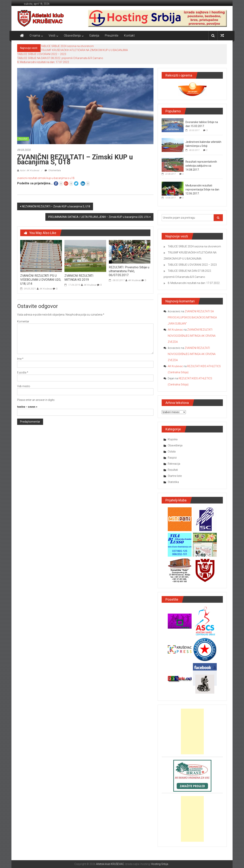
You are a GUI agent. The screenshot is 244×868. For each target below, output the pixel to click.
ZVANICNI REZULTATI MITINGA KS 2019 (79, 278)
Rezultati (23, 139)
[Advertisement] (192, 731)
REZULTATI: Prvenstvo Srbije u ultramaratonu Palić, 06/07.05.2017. (129, 271)
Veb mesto (24, 386)
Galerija (94, 36)
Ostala (172, 452)
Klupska (173, 439)
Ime (20, 359)
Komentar (23, 321)
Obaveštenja (72, 36)
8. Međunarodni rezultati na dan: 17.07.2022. (43, 62)
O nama (35, 36)
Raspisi (172, 458)
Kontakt (129, 36)
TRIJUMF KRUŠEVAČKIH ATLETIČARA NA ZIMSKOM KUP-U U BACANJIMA (84, 50)
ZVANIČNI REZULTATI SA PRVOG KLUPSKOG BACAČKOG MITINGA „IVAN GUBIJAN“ (192, 317)
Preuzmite (112, 36)
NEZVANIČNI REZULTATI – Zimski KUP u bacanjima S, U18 (56, 206)
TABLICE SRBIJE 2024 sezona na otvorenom (67, 46)
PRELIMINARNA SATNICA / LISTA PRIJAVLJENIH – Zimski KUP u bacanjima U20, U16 (98, 217)
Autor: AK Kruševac (30, 170)
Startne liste (175, 476)
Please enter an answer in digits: (36, 400)
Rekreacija (174, 464)
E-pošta (23, 372)
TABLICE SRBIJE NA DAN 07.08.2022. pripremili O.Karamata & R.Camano (60, 58)
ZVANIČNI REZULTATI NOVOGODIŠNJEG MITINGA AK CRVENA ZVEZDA (192, 336)
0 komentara (53, 170)
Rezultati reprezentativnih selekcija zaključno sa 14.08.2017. (201, 166)
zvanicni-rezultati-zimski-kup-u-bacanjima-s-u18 (46, 178)
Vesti (52, 36)
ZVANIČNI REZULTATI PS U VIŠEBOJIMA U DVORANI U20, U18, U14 (41, 280)
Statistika (173, 482)
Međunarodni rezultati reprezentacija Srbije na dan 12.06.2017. (202, 189)
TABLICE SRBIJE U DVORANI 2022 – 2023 (42, 54)
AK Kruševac (46, 289)
